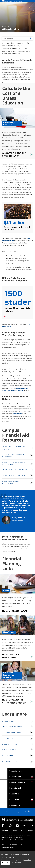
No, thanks (17, 863)
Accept (5, 863)
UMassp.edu (19, 837)
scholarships (17, 414)
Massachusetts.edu (15, 835)
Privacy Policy (27, 860)
